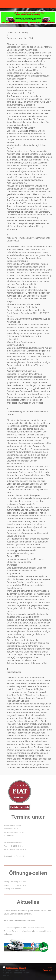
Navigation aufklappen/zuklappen (28, 4)
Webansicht (48, 970)
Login (51, 967)
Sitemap (22, 968)
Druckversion (10, 968)
